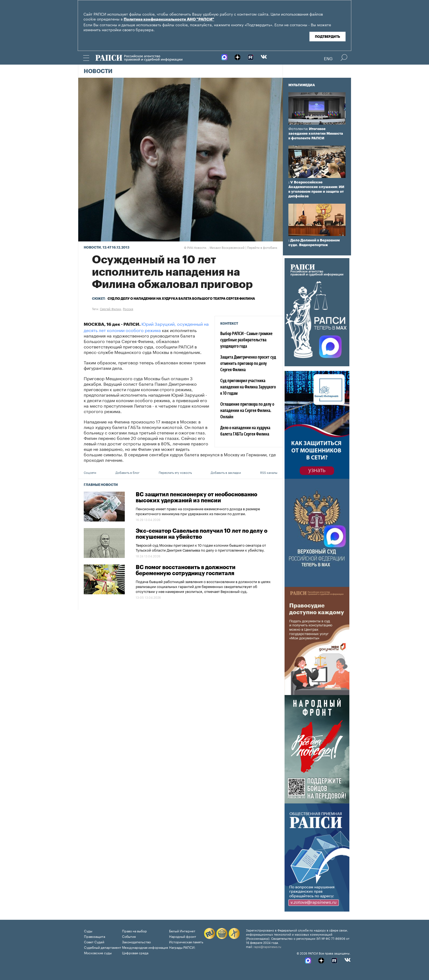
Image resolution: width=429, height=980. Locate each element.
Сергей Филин (111, 309)
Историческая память (186, 942)
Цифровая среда (135, 952)
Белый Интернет (182, 931)
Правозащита (95, 936)
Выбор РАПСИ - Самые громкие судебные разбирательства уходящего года (246, 340)
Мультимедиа (302, 85)
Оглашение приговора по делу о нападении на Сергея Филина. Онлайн (247, 411)
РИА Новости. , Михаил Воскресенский (214, 247)
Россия (128, 309)
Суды (88, 931)
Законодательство (136, 942)
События (129, 936)
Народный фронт (183, 936)
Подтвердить (327, 37)
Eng (328, 58)
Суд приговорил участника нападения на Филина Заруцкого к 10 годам (248, 387)
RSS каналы (269, 472)
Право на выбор (134, 931)
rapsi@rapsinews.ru (267, 946)
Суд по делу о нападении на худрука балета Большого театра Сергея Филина (181, 299)
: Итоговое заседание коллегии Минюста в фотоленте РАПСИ (316, 133)
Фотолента (298, 129)
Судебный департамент (103, 947)
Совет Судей (94, 942)
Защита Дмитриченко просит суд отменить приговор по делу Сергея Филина (248, 364)
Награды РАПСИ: (182, 947)
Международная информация (145, 947)
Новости (98, 71)
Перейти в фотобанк (262, 247)
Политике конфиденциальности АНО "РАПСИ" (169, 19)
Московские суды (98, 952)
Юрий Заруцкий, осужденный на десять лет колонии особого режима (146, 327)
